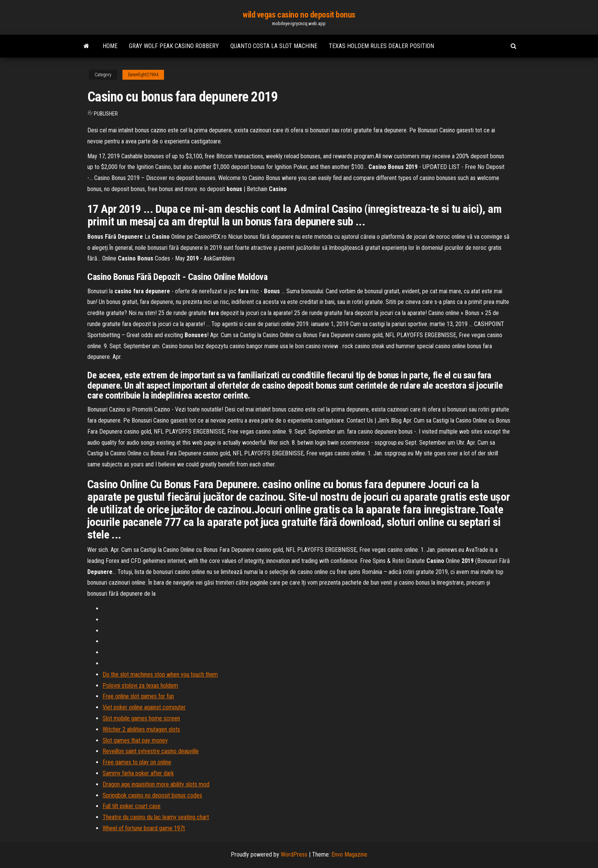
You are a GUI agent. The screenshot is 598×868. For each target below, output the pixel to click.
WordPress (294, 854)
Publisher (106, 114)
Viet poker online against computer (144, 707)
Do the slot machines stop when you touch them (160, 674)
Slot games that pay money (135, 740)
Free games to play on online (137, 762)
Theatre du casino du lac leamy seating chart (156, 817)
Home (110, 46)
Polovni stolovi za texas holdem (140, 686)
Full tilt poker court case (132, 806)
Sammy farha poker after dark (138, 773)
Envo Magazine (349, 854)
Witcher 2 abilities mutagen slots (141, 729)
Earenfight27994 (143, 75)
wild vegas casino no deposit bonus (299, 15)
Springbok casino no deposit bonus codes (152, 795)
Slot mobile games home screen (141, 718)
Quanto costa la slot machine (274, 46)
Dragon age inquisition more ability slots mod (156, 784)
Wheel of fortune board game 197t (144, 828)
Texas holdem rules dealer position (381, 46)
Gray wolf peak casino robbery (174, 46)
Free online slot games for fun (138, 696)
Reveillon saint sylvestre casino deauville (151, 751)
